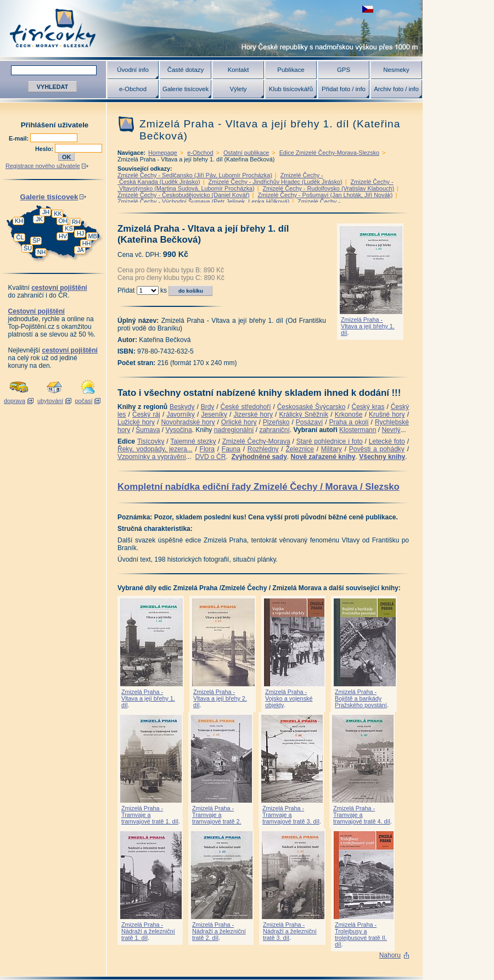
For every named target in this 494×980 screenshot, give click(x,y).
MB (92, 236)
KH (19, 221)
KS (69, 228)
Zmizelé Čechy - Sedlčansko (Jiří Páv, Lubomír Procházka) (195, 175)
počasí (84, 401)
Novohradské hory (188, 422)
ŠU (28, 248)
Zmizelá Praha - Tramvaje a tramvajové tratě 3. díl (291, 815)
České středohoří (246, 407)
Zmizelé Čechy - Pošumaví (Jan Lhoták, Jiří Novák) (325, 195)
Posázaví (309, 422)
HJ (80, 233)
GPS (344, 70)
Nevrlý (391, 430)
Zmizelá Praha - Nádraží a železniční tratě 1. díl (148, 931)
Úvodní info (133, 70)
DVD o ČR (210, 457)
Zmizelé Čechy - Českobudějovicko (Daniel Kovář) (184, 195)
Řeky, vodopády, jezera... (155, 449)
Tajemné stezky (193, 441)
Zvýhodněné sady (259, 457)
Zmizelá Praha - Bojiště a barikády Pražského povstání (361, 698)
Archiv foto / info (396, 89)
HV (63, 236)
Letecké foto (387, 441)
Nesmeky (396, 70)
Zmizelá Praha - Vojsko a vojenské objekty (289, 698)
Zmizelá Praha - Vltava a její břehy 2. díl (220, 698)
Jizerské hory (253, 415)
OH (63, 221)
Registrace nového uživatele (43, 166)
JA (80, 250)
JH (46, 212)
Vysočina (178, 430)
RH (76, 222)
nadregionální (234, 430)
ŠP (36, 240)
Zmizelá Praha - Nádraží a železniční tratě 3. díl (290, 931)
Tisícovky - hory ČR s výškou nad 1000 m (211, 28)
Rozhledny (263, 449)
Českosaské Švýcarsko (311, 407)
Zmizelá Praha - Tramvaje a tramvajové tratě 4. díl (362, 815)
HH (87, 243)
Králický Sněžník (304, 415)
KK (58, 214)
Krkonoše (349, 415)
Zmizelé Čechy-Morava (256, 441)
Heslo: (45, 149)
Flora (207, 449)
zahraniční (274, 430)
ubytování (50, 401)
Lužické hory (136, 422)
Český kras (368, 407)
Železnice (300, 449)
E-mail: (19, 138)
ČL (20, 237)
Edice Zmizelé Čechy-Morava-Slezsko (329, 153)
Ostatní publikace (246, 153)
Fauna (231, 449)
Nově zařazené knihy (323, 457)
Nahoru (390, 955)
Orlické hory (239, 422)
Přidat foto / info (344, 89)
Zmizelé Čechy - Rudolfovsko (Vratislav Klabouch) (328, 188)
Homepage (163, 153)
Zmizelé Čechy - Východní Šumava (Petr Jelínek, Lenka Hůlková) (203, 201)
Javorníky (180, 415)
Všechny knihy (382, 457)
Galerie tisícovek (186, 89)
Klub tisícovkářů (291, 89)
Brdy (208, 407)
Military (332, 449)
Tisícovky (151, 441)
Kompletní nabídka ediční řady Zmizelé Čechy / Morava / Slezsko (259, 487)
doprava (15, 401)
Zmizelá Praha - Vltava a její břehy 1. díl (368, 326)
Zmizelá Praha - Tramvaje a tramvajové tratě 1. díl (150, 815)
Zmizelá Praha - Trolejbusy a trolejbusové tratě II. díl (361, 934)
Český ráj (146, 415)
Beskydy (182, 407)
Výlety (238, 89)
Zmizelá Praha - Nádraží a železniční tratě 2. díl (219, 931)
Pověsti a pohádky (377, 449)
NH (42, 252)
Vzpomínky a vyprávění (152, 457)
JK (39, 219)
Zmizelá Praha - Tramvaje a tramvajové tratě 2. (217, 815)
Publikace (291, 70)
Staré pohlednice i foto (330, 441)
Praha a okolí (349, 422)
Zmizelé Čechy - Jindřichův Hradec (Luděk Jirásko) (275, 182)
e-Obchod (133, 89)
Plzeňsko (276, 422)
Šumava (148, 430)
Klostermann (358, 430)
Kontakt (238, 70)
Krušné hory (387, 415)
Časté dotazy (186, 70)
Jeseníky (214, 415)
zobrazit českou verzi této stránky (368, 9)
